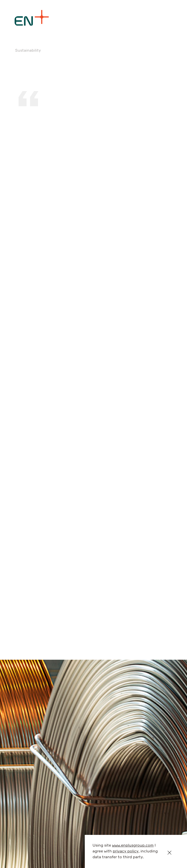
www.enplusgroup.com (133, 846)
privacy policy (126, 851)
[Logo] (32, 18)
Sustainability (28, 51)
